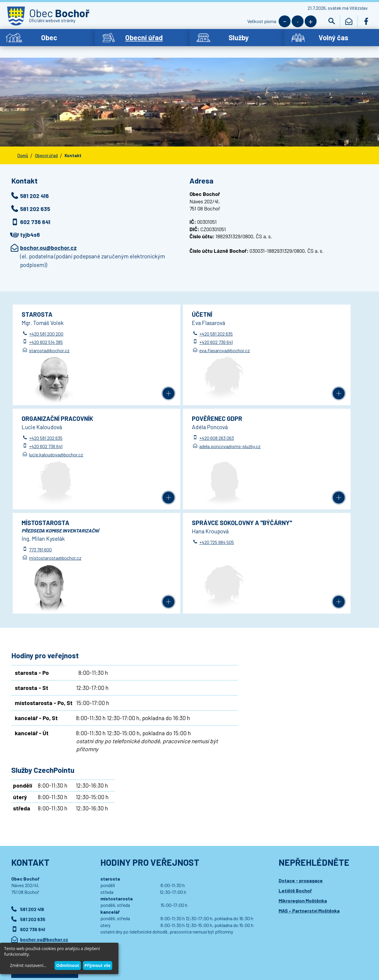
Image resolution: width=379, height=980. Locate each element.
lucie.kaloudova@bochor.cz (292, 344)
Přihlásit (131, 907)
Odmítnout (68, 965)
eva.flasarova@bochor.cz (172, 344)
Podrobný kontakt (45, 860)
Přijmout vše (97, 965)
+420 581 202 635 (164, 328)
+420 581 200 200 (46, 328)
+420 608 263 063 (47, 432)
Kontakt (73, 149)
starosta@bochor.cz (50, 344)
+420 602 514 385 (46, 336)
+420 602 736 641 (164, 336)
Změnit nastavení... (28, 965)
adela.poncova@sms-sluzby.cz (60, 440)
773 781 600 (158, 439)
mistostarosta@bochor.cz (173, 448)
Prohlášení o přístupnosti (130, 944)
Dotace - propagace (301, 770)
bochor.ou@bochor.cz (48, 241)
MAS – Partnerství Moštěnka (309, 800)
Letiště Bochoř (295, 780)
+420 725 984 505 (282, 432)
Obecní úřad (46, 149)
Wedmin (131, 950)
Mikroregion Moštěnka (303, 790)
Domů (23, 149)
